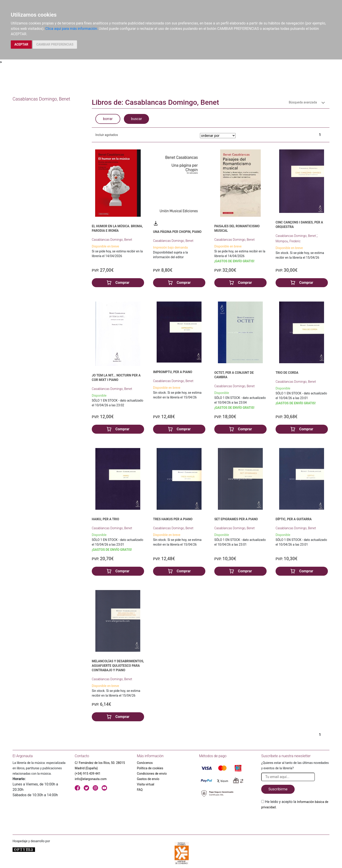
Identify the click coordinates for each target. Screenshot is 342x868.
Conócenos (145, 763)
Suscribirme (278, 789)
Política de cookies (150, 768)
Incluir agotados (107, 135)
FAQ (140, 790)
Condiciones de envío (152, 774)
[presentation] (295, 820)
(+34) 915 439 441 (88, 774)
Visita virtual (146, 784)
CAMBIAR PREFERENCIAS (55, 44)
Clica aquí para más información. (72, 29)
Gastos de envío (148, 779)
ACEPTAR (21, 44)
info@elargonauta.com (91, 779)
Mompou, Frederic (288, 241)
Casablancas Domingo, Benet (112, 240)
